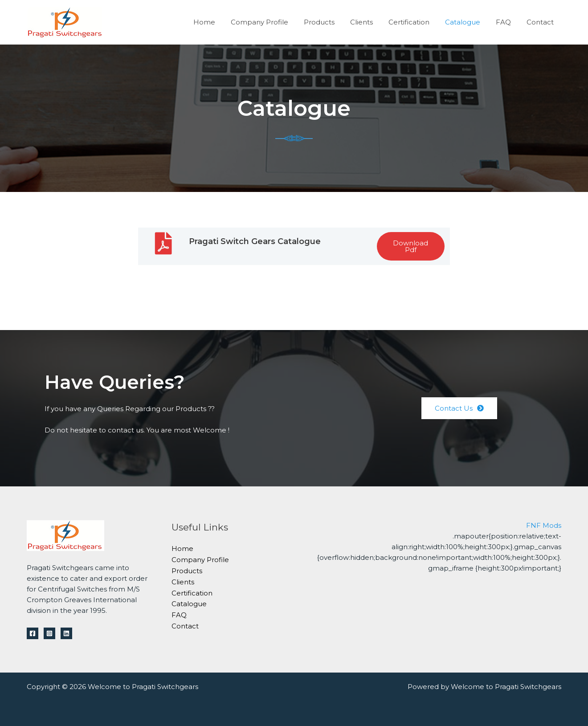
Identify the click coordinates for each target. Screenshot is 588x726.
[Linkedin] (66, 633)
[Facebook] (33, 633)
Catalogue (468, 22)
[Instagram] (49, 633)
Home (221, 22)
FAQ (506, 22)
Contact (541, 22)
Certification (416, 22)
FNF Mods (544, 525)
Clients (371, 22)
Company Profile (274, 22)
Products (331, 22)
